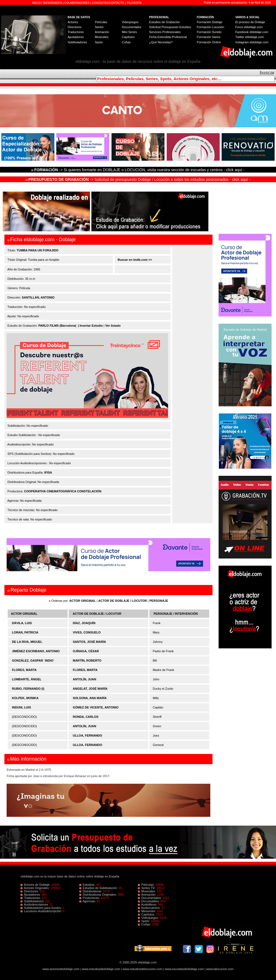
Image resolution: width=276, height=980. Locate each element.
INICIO (37, 3)
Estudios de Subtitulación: (99, 888)
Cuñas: (145, 924)
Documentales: (150, 898)
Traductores (76, 32)
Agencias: (88, 901)
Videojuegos (130, 22)
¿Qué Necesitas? (161, 42)
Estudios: (88, 885)
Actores (73, 22)
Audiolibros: (148, 904)
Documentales (131, 27)
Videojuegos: (149, 918)
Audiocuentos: (150, 908)
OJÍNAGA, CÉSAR (86, 651)
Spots (99, 42)
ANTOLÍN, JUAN (85, 679)
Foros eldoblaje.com (249, 27)
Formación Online (209, 42)
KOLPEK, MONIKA (25, 698)
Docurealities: (149, 901)
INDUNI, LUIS (21, 707)
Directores (75, 27)
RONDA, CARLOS (86, 717)
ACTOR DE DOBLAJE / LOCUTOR (123, 601)
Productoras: (90, 898)
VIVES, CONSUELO (87, 632)
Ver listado (113, 326)
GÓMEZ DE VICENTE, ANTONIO (96, 707)
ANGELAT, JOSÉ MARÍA (90, 689)
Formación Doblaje (209, 22)
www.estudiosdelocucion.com (142, 969)
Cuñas (126, 42)
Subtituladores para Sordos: (42, 908)
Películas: (147, 885)
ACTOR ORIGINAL (83, 601)
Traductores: (31, 898)
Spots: (144, 921)
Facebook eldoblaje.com (252, 32)
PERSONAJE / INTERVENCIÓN (176, 614)
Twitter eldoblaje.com (250, 37)
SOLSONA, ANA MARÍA (90, 698)
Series (99, 27)
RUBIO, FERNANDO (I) (28, 689)
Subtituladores (77, 42)
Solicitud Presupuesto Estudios (170, 27)
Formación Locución (210, 27)
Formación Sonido (209, 32)
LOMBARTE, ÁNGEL (27, 679)
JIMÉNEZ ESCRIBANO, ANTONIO (36, 651)
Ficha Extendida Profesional (168, 37)
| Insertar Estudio (90, 326)
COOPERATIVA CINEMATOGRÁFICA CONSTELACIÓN (63, 491)
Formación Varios (209, 37)
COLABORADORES (77, 3)
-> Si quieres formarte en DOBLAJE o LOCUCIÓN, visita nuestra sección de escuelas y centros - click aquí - (139, 170)
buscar (267, 73)
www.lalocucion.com (220, 969)
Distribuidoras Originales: (99, 895)
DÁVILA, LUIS (22, 623)
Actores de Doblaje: (36, 885)
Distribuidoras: (91, 891)
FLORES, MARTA (24, 670)
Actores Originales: (36, 888)
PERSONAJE (159, 601)
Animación (102, 32)
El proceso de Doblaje (250, 22)
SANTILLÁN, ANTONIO (38, 297)
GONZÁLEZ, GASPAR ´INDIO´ (33, 661)
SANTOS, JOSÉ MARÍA (89, 642)
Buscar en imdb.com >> (134, 260)
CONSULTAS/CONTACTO (108, 3)
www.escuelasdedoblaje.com (184, 969)
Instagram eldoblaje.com (252, 42)
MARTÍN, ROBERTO (87, 661)
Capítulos (128, 37)
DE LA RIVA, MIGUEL (27, 642)
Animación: (148, 895)
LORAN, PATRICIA (25, 632)
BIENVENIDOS (53, 3)
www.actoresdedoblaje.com (61, 969)
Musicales (102, 37)
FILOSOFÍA (134, 3)
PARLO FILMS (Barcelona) (57, 326)
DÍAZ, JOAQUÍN (84, 623)
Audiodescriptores (35, 904)
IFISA (48, 472)
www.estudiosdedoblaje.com (101, 969)
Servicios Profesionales (165, 32)
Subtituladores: (33, 901)
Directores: (30, 891)
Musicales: (147, 891)
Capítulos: (147, 914)
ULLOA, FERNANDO (87, 735)
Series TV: (147, 888)
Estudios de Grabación (164, 22)
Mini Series (129, 32)
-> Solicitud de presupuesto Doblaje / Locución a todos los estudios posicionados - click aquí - (138, 179)
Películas (101, 22)
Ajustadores (76, 37)
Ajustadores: (31, 895)
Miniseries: (147, 911)
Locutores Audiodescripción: (42, 911)
